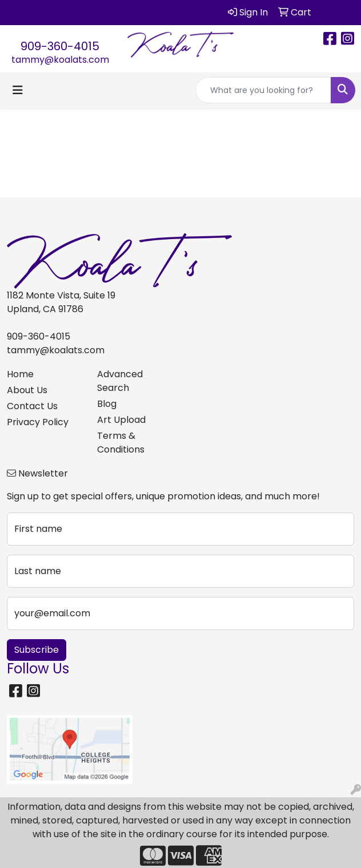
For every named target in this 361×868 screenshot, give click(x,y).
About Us (27, 390)
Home (20, 374)
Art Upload (121, 420)
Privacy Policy (38, 422)
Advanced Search (120, 381)
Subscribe (37, 650)
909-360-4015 (60, 46)
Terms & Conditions (121, 443)
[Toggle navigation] (18, 90)
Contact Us (32, 406)
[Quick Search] (263, 90)
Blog (107, 404)
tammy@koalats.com (60, 60)
